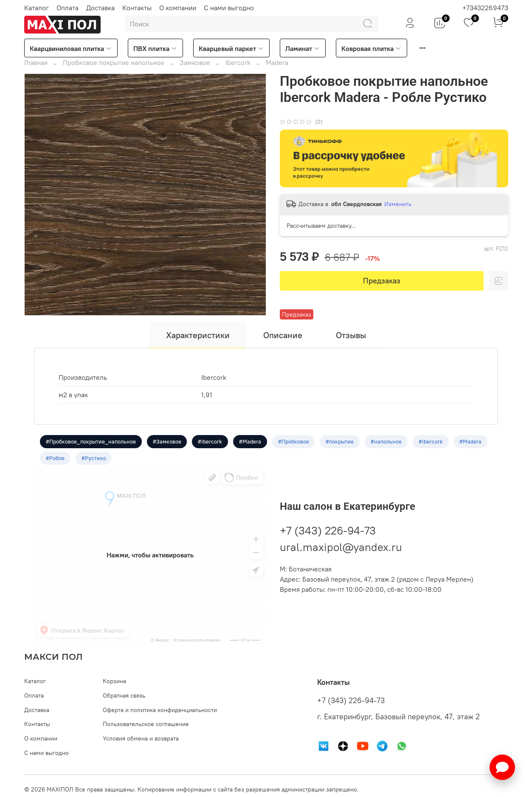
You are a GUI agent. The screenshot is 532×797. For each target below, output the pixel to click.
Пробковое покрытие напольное (114, 62)
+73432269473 (485, 8)
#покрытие (341, 442)
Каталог (37, 8)
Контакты (137, 8)
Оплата (68, 8)
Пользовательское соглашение (146, 724)
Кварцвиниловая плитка (71, 48)
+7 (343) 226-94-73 (328, 531)
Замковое (195, 62)
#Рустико (94, 459)
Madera (277, 62)
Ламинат (303, 48)
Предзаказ (382, 281)
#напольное (387, 442)
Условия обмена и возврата (141, 738)
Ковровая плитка (372, 48)
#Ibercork (210, 442)
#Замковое (167, 442)
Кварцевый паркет (231, 48)
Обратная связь (124, 695)
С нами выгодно (229, 8)
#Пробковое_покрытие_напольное (91, 442)
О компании (178, 8)
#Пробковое (294, 442)
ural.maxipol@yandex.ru (341, 548)
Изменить (398, 204)
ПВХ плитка (155, 48)
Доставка (100, 8)
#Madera (251, 442)
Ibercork (238, 62)
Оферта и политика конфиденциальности (160, 710)
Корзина (114, 681)
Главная (36, 62)
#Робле (55, 459)
